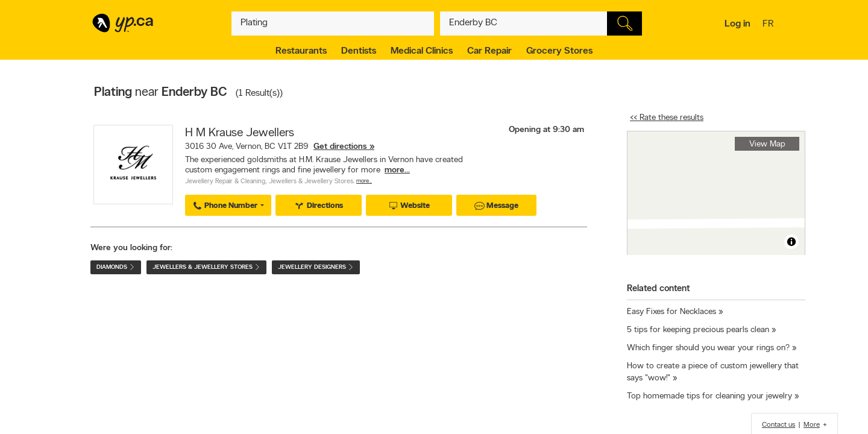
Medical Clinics (422, 51)
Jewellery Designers (316, 267)
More (812, 425)
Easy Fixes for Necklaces (671, 312)
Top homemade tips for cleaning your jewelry (709, 396)
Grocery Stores (559, 51)
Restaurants (301, 51)
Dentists (359, 51)
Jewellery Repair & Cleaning (225, 182)
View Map (767, 144)
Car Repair (489, 51)
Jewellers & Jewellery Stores (311, 182)
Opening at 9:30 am (546, 130)
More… (364, 181)
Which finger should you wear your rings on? (708, 348)
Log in (737, 24)
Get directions (340, 147)
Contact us (778, 425)
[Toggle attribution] (791, 242)
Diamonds (116, 267)
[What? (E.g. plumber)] (333, 24)
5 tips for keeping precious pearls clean (698, 330)
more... (397, 170)
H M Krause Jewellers (240, 133)
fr (769, 25)
